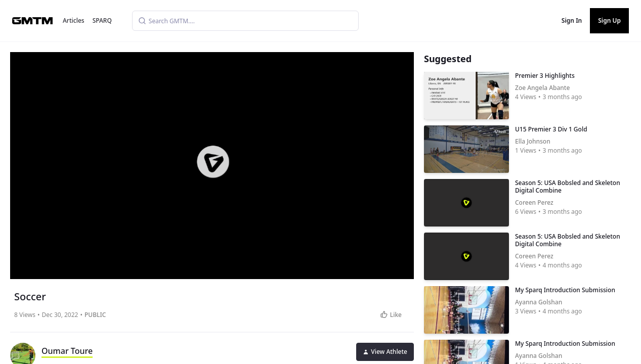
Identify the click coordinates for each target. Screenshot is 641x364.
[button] (213, 162)
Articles (74, 20)
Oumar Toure (67, 351)
